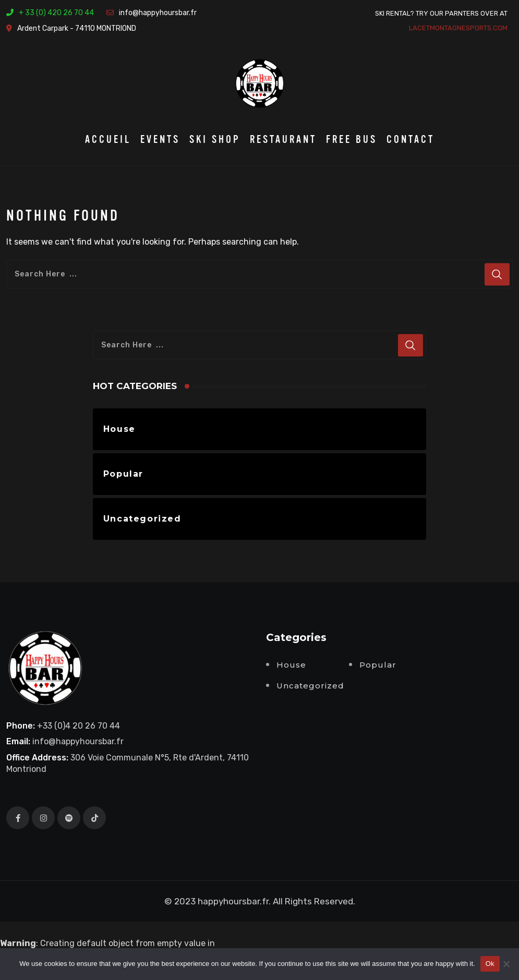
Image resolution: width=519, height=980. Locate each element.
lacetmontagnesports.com (458, 28)
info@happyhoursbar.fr (158, 13)
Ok (490, 964)
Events (160, 140)
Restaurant (283, 140)
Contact (411, 140)
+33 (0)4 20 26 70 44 (79, 726)
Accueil (108, 140)
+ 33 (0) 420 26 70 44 (56, 13)
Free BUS (352, 140)
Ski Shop (215, 140)
